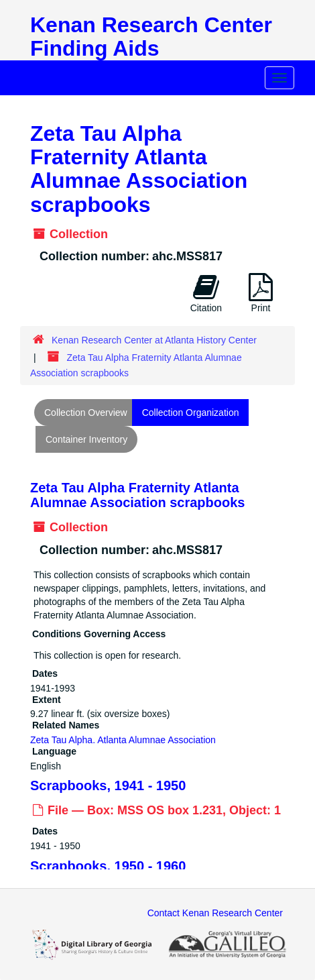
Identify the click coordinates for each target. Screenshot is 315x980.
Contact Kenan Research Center (215, 913)
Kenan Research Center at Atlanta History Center (154, 340)
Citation (206, 293)
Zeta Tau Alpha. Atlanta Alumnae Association (123, 740)
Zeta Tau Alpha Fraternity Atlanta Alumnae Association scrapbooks (137, 495)
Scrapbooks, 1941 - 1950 (108, 785)
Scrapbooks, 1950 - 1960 (108, 865)
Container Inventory (86, 439)
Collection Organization (191, 413)
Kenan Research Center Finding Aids (151, 37)
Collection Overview (86, 413)
